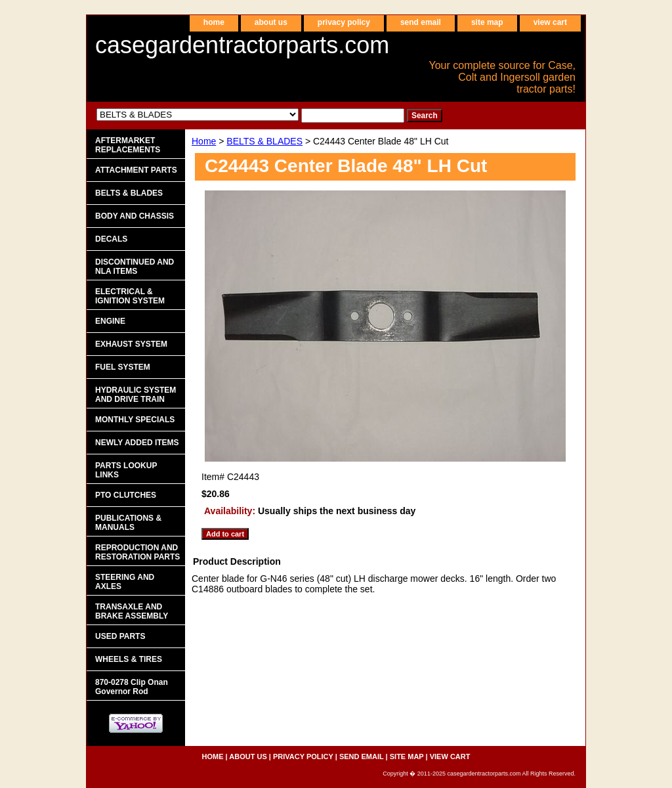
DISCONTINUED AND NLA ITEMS (135, 267)
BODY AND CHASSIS (135, 216)
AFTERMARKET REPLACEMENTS (128, 145)
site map (487, 22)
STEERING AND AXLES (125, 582)
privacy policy (344, 22)
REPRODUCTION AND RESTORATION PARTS (137, 552)
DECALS (111, 239)
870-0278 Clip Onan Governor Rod (132, 687)
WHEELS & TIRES (129, 659)
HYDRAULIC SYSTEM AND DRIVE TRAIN (136, 395)
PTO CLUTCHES (126, 495)
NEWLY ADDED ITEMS (137, 443)
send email (421, 22)
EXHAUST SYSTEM (131, 344)
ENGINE (110, 321)
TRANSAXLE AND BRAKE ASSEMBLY (132, 611)
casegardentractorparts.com (242, 45)
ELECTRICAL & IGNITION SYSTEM (130, 296)
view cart (550, 22)
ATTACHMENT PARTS (136, 170)
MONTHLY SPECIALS (135, 420)
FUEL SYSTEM (123, 367)
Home (204, 141)
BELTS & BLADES (264, 141)
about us (271, 22)
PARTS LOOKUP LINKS (126, 470)
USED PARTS (120, 636)
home (214, 22)
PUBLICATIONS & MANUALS (128, 523)
